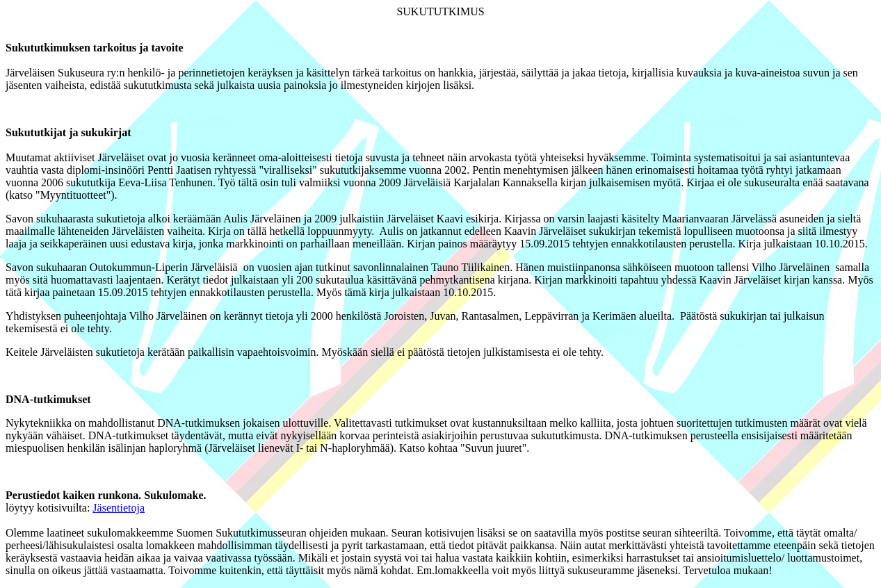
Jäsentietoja (119, 508)
